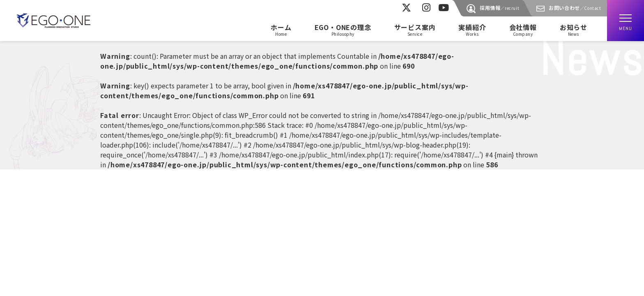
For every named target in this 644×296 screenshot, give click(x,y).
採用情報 (499, 8)
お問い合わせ (575, 8)
